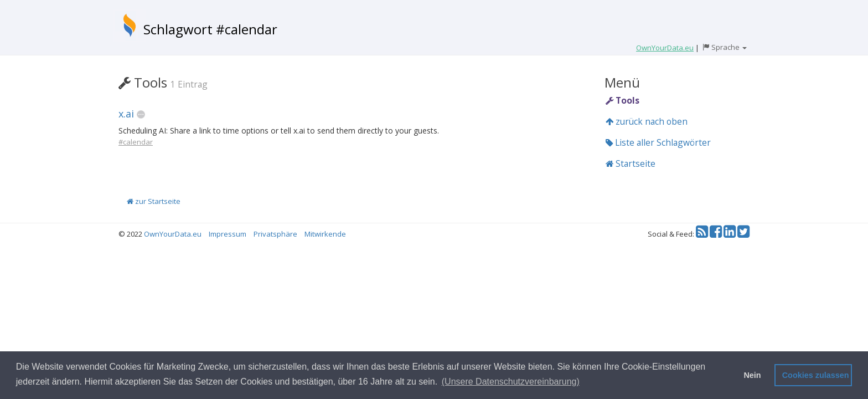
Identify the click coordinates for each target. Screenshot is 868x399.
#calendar (136, 142)
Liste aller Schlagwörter (658, 142)
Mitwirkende (325, 234)
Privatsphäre (275, 234)
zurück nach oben (647, 121)
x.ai (126, 114)
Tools (622, 100)
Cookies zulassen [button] (816, 375)
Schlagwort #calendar (210, 29)
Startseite (631, 163)
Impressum (228, 234)
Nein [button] (752, 375)
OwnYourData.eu (173, 234)
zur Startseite (154, 201)
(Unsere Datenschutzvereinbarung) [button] (511, 382)
